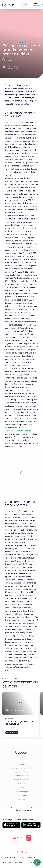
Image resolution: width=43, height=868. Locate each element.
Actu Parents (22, 796)
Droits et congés (21, 792)
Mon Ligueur (8, 862)
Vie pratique (22, 784)
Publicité (21, 799)
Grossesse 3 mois (11, 60)
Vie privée (18, 862)
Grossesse (21, 764)
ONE (14, 225)
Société (21, 788)
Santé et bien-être (22, 780)
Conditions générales (32, 862)
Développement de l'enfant (21, 768)
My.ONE (20, 375)
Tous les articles (36, 4)
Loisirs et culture (21, 772)
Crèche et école (21, 776)
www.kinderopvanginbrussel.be (18, 431)
